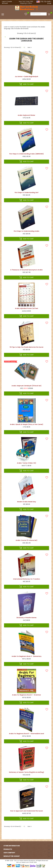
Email (49, 3)
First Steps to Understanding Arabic (27, 231)
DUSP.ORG (33, 862)
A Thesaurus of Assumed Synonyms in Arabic (26, 270)
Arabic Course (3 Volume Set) (26, 540)
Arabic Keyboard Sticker (26, 115)
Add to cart (27, 84)
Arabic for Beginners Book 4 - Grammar (26, 695)
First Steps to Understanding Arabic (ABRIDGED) (26, 154)
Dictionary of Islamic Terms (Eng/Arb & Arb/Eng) (26, 772)
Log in (4, 1)
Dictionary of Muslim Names (26, 618)
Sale (28, 1)
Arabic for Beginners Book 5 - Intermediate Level (26, 734)
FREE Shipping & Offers (27, 2)
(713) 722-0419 (45, 2)
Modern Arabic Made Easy (27, 502)
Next (30, 47)
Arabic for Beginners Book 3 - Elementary (27, 656)
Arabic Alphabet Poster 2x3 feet (27, 308)
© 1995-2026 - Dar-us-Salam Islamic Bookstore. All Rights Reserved (27, 861)
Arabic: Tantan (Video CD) (26, 463)
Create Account (7, 2)
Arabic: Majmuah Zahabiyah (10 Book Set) (26, 386)
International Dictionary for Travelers (27, 579)
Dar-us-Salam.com (23, 862)
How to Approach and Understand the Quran (27, 811)
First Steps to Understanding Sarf (27, 193)
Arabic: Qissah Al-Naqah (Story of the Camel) (27, 424)
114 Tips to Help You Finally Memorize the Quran (26, 347)
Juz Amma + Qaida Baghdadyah (26, 77)
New (20, 1)
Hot (24, 1)
